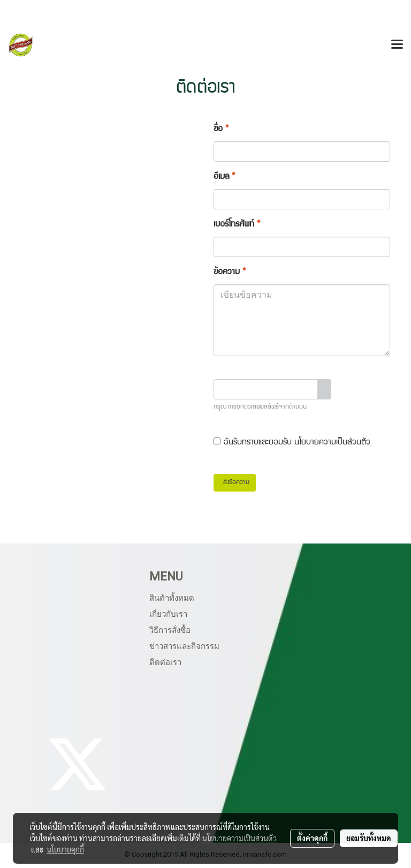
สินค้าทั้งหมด (172, 598)
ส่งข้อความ (235, 483)
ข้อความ (230, 273)
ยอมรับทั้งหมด (369, 838)
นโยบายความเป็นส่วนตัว (332, 443)
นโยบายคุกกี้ (65, 849)
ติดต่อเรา (165, 662)
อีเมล (224, 177)
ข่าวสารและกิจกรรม (184, 646)
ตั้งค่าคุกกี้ (312, 838)
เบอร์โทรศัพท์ (237, 225)
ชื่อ (221, 130)
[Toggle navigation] (397, 45)
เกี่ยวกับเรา (168, 614)
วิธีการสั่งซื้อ (170, 630)
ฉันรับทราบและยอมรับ (292, 442)
